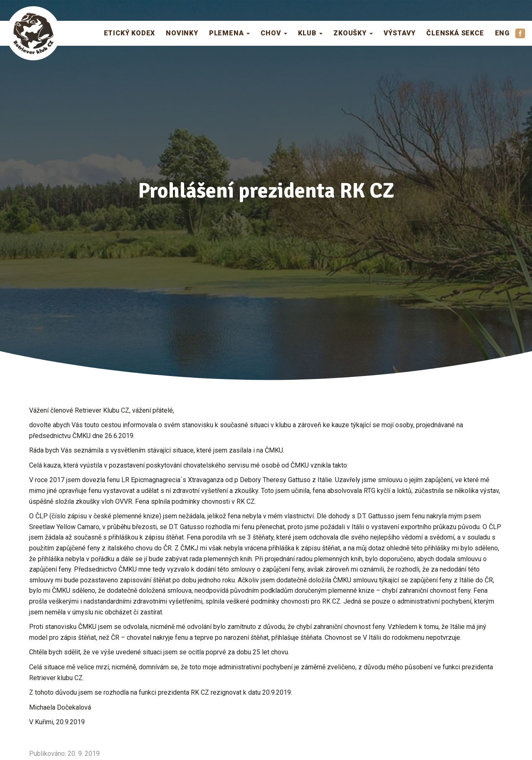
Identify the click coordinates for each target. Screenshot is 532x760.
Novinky (182, 33)
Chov (274, 33)
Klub (310, 33)
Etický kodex (130, 33)
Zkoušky (353, 33)
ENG (502, 33)
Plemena (229, 33)
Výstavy (400, 33)
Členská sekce (455, 33)
